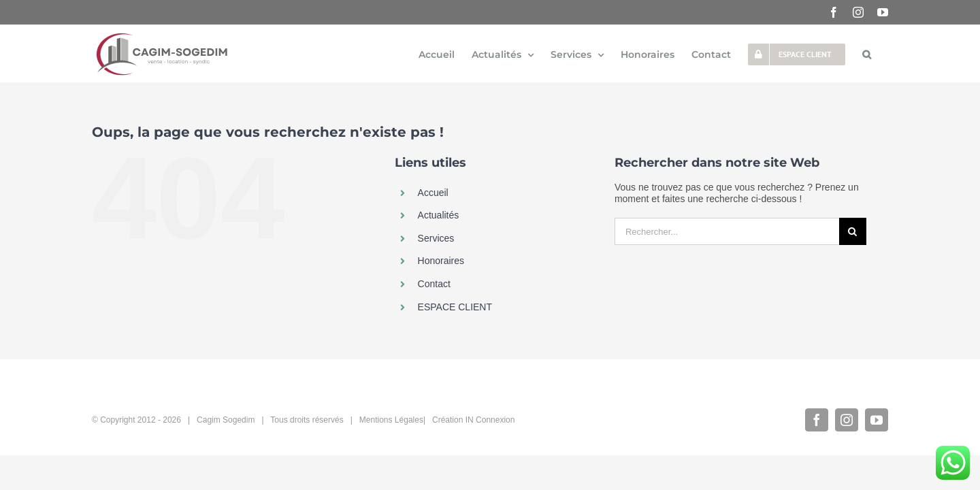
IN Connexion (490, 420)
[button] (884, 54)
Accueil (433, 193)
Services (436, 238)
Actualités (439, 215)
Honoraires (441, 261)
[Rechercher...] (727, 231)
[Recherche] (853, 231)
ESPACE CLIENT (455, 307)
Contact (434, 284)
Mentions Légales (391, 420)
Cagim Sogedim (226, 420)
